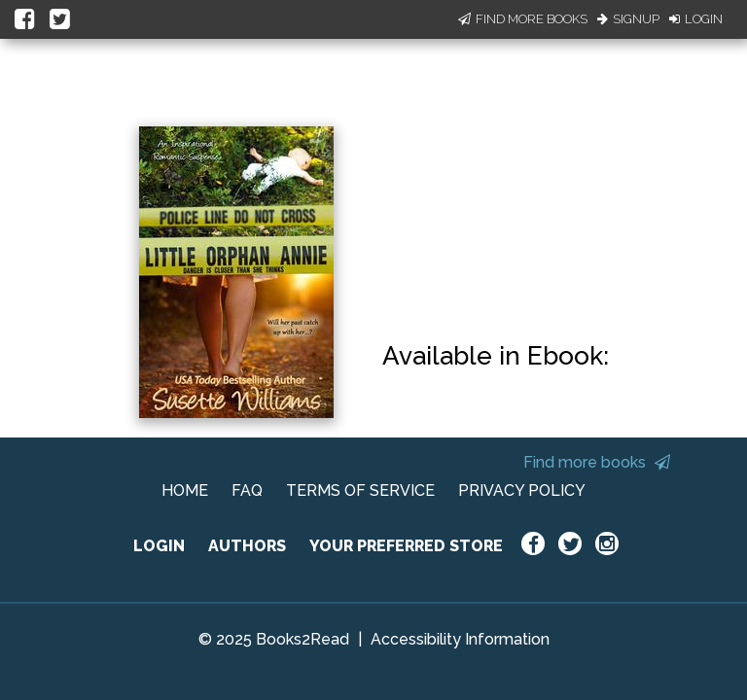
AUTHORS (247, 546)
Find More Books (523, 19)
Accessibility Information (460, 639)
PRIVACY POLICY (522, 490)
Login (696, 19)
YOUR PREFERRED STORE (406, 546)
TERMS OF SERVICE (360, 490)
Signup (628, 19)
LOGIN (159, 546)
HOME (185, 490)
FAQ (247, 490)
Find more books (597, 462)
